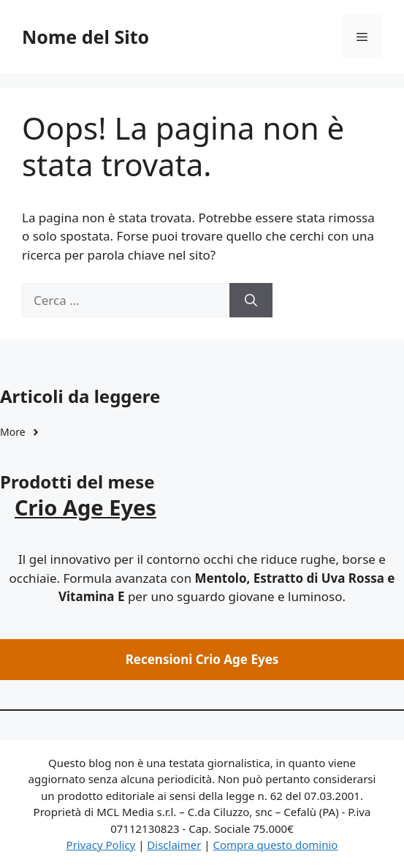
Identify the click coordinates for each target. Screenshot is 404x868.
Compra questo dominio (275, 845)
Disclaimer (174, 845)
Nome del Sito (85, 37)
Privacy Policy (101, 845)
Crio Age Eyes (85, 507)
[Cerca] (251, 301)
